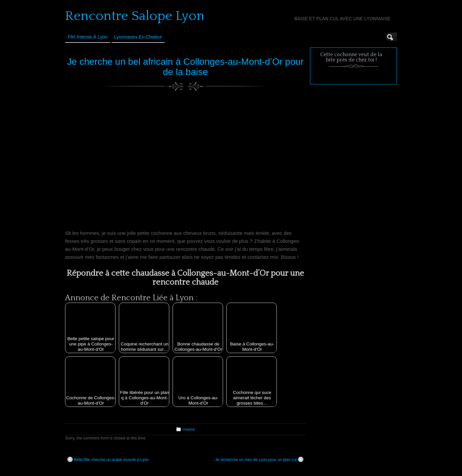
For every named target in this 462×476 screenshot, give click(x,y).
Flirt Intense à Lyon (88, 37)
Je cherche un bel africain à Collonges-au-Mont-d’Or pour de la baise (185, 67)
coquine (189, 429)
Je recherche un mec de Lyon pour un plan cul (259, 459)
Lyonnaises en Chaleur (138, 37)
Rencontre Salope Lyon (135, 16)
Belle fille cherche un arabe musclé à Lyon (108, 459)
